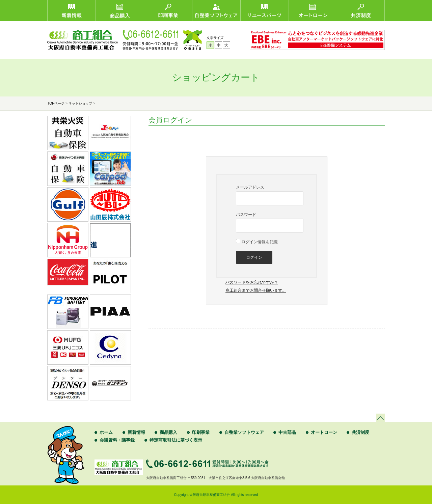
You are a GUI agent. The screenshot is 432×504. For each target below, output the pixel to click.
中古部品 (287, 432)
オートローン (324, 432)
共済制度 (360, 432)
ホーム (106, 432)
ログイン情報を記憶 (257, 242)
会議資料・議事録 (117, 440)
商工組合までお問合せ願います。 (256, 290)
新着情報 (136, 432)
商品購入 (168, 432)
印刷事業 (201, 432)
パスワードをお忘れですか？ (252, 282)
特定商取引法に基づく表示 (176, 440)
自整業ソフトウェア (244, 432)
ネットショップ (80, 103)
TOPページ (56, 103)
